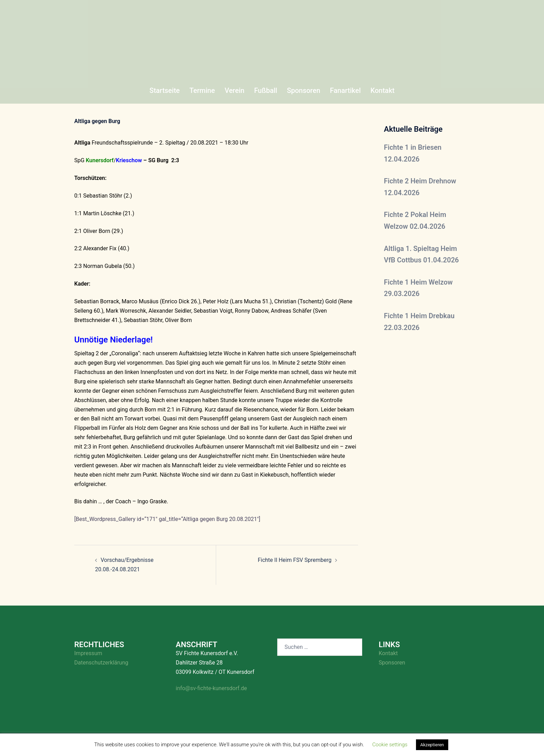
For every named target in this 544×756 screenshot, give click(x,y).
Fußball (265, 90)
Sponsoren (304, 90)
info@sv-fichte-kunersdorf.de (211, 688)
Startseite (165, 90)
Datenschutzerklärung (101, 663)
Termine (202, 90)
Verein (234, 90)
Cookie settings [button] (390, 745)
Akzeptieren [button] (432, 745)
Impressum (88, 653)
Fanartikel (345, 90)
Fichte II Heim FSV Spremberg (295, 560)
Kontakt (382, 90)
